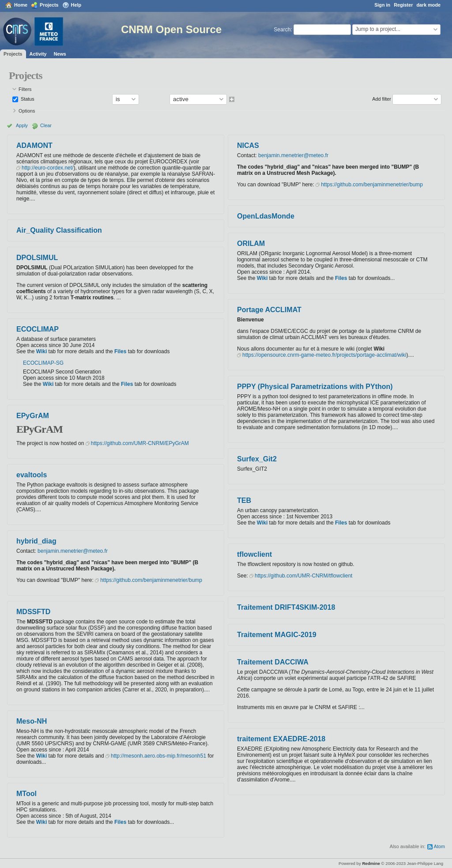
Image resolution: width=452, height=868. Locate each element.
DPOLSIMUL (37, 258)
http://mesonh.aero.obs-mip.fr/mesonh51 (158, 756)
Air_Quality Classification (59, 230)
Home (21, 5)
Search (282, 30)
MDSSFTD (33, 612)
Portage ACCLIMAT (269, 310)
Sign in (382, 5)
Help (76, 5)
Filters (25, 89)
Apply (22, 125)
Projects (49, 5)
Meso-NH (32, 721)
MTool (26, 794)
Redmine (371, 863)
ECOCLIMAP (38, 329)
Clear (46, 125)
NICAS (248, 145)
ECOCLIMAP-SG (43, 363)
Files (120, 351)
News (60, 54)
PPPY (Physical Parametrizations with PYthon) (315, 387)
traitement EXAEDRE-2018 (281, 739)
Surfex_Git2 (257, 459)
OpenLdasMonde (266, 216)
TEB (244, 500)
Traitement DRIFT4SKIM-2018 (286, 607)
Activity (38, 54)
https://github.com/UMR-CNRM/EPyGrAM (140, 443)
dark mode (428, 5)
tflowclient (254, 554)
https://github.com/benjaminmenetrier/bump (151, 580)
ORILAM (251, 243)
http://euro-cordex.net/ (47, 168)
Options (27, 111)
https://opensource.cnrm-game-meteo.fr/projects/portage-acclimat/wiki (324, 355)
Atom (439, 846)
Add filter (382, 99)
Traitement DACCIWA (273, 662)
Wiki (42, 351)
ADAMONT (34, 145)
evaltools (32, 475)
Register (403, 5)
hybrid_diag (36, 541)
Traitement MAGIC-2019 (277, 635)
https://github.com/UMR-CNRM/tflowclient (303, 576)
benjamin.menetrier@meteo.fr (73, 551)
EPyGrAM (33, 416)
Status (27, 99)
